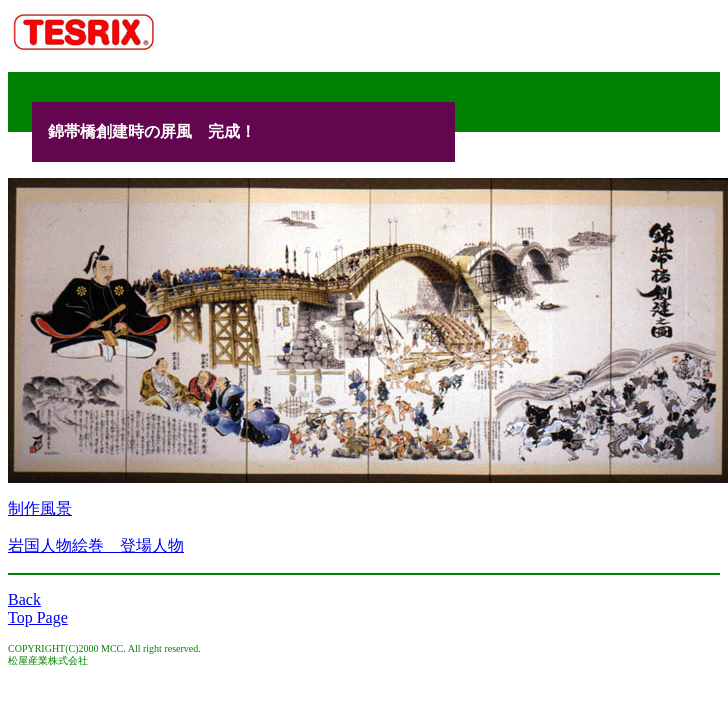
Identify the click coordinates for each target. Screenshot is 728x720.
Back (24, 599)
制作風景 (40, 508)
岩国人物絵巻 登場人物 (96, 545)
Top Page (38, 617)
